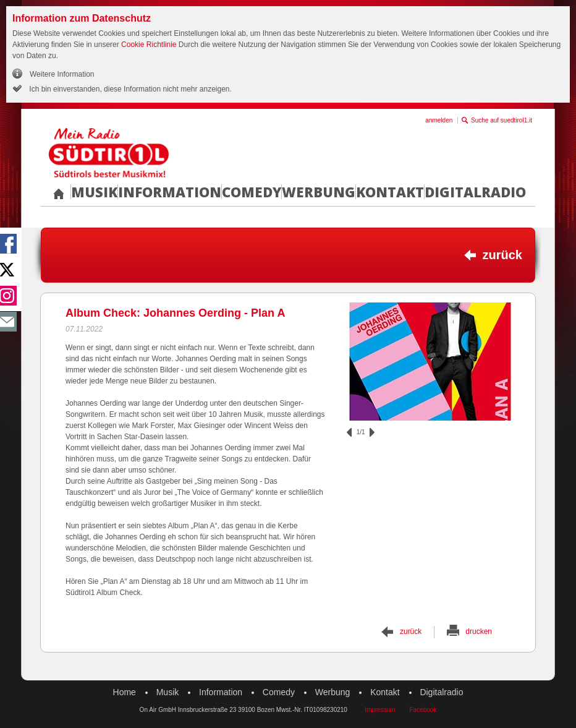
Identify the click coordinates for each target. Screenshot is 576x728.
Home (125, 692)
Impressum (380, 710)
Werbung (319, 192)
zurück (502, 255)
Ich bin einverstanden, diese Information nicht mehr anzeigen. (129, 89)
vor (372, 432)
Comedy (252, 192)
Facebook (423, 710)
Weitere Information (62, 74)
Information (170, 192)
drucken (479, 632)
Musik (94, 192)
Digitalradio (475, 192)
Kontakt (390, 192)
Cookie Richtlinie (149, 45)
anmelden (439, 120)
